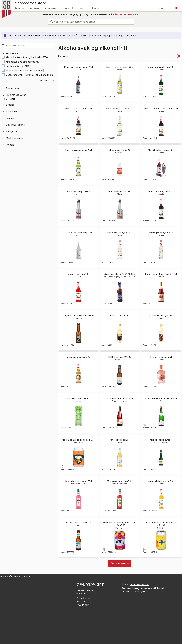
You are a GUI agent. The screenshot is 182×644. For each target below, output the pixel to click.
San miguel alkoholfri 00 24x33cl (120, 274)
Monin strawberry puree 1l (120, 191)
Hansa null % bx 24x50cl (78, 398)
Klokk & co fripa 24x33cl (120, 357)
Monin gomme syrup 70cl (161, 233)
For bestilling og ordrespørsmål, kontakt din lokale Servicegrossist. (144, 590)
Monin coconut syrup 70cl (120, 233)
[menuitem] (178, 6)
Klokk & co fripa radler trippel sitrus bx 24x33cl (161, 524)
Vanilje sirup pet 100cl (120, 440)
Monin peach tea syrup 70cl (79, 108)
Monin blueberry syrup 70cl (161, 150)
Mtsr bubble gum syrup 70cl (79, 481)
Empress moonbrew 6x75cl (120, 398)
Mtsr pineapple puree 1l (161, 440)
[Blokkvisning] (178, 56)
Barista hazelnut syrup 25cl (161, 316)
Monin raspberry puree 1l (79, 191)
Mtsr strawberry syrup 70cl (120, 481)
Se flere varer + (120, 563)
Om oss (82, 8)
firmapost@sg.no (139, 584)
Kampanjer (34, 8)
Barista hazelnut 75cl (120, 316)
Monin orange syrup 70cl (78, 357)
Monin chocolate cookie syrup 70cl (161, 108)
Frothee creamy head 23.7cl (120, 150)
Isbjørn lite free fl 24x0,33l (79, 523)
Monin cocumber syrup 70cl (79, 150)
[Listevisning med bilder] (172, 56)
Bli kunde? (96, 8)
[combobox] (91, 22)
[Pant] (62, 425)
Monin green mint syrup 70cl (161, 67)
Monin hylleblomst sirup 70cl (161, 481)
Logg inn (162, 8)
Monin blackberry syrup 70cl (161, 191)
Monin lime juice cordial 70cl (120, 67)
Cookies (26, 577)
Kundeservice (50, 8)
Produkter (20, 8)
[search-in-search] (28, 45)
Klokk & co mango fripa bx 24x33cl (78, 440)
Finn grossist (67, 8)
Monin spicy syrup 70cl (79, 274)
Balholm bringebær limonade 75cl (161, 274)
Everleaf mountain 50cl (161, 357)
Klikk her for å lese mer (126, 14)
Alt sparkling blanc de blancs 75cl (161, 398)
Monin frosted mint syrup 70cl (78, 233)
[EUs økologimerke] (145, 425)
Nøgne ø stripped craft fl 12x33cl (78, 316)
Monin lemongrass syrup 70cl (120, 108)
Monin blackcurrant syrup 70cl (78, 67)
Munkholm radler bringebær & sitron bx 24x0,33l (120, 524)
